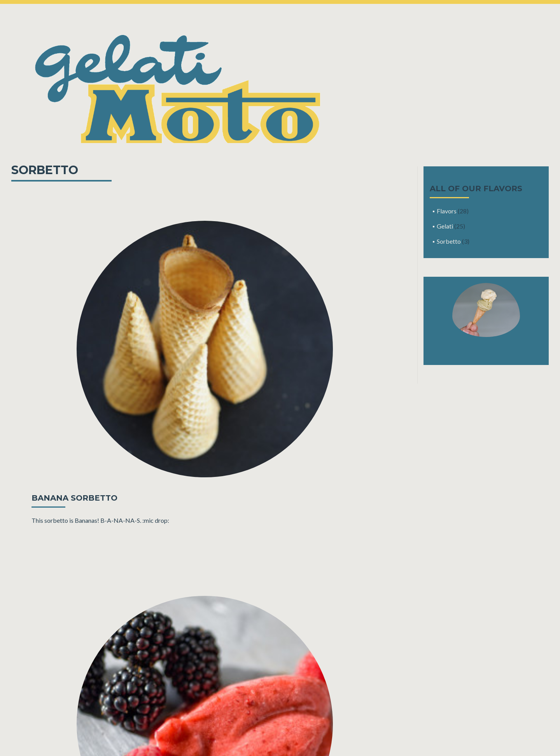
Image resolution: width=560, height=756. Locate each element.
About (129, 11)
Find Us (75, 11)
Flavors (447, 211)
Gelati (445, 226)
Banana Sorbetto (74, 498)
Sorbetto (449, 241)
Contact (188, 11)
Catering (103, 11)
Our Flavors (44, 11)
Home (14, 11)
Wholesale (157, 11)
